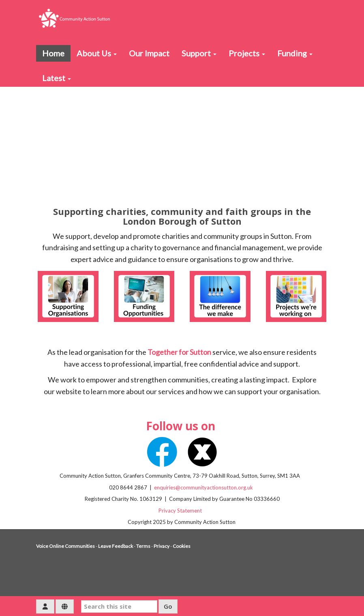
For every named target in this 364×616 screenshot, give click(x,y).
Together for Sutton (179, 352)
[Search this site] (119, 606)
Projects (247, 53)
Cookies (182, 546)
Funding (295, 53)
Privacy (162, 546)
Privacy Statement (182, 511)
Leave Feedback (116, 546)
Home (53, 53)
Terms (143, 546)
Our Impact (149, 53)
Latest (57, 78)
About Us (97, 53)
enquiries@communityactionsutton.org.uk (204, 487)
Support (199, 53)
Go (168, 606)
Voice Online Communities (65, 546)
